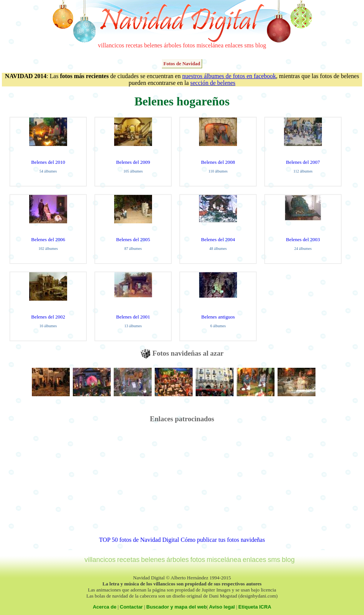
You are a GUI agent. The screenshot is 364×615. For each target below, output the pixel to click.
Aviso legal (222, 607)
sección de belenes (213, 83)
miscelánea (210, 45)
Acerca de (105, 607)
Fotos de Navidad (182, 64)
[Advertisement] (182, 483)
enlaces (234, 45)
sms (249, 45)
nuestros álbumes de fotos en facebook (229, 76)
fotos (189, 45)
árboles (173, 45)
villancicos (111, 45)
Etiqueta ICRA (255, 607)
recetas (134, 45)
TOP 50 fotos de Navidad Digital (139, 540)
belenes (153, 45)
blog (260, 45)
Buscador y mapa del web (177, 607)
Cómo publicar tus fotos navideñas (223, 540)
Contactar (131, 607)
